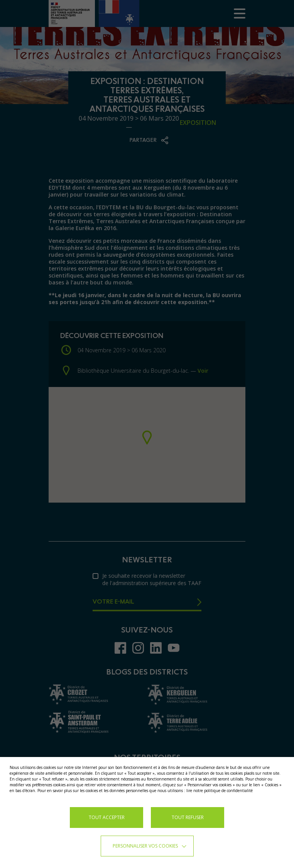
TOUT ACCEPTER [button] (107, 817)
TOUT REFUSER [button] (188, 817)
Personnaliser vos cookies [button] (145, 846)
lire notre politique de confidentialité (220, 791)
